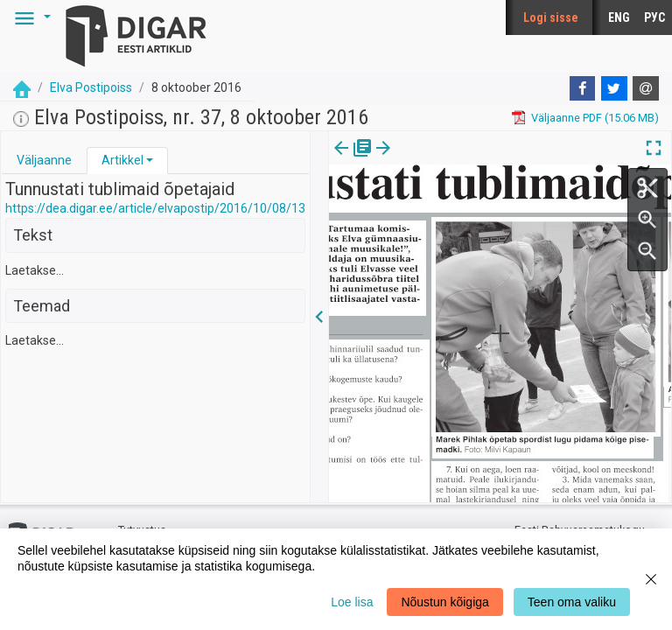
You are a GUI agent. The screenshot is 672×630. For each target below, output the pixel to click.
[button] (30, 17)
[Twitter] (614, 88)
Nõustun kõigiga (444, 602)
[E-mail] (646, 88)
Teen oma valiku (572, 602)
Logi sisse (551, 17)
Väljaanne (44, 160)
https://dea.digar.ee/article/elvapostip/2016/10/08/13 (155, 208)
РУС (654, 17)
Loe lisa (352, 602)
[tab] (44, 161)
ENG (619, 17)
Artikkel (122, 160)
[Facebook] (583, 88)
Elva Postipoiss (91, 87)
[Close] (651, 579)
